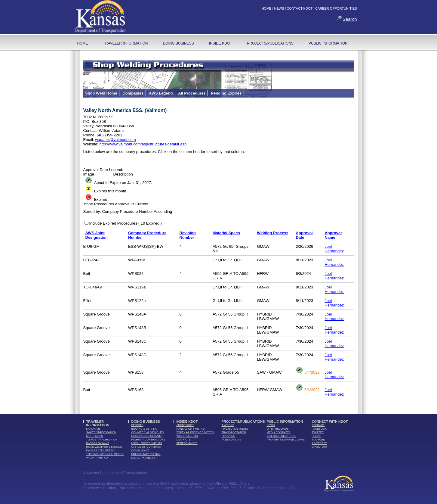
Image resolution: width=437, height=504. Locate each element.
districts (184, 440)
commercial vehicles (148, 432)
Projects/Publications (270, 43)
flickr (317, 436)
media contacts (279, 432)
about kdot (185, 425)
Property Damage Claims (286, 440)
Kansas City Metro (100, 450)
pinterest (320, 443)
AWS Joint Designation (97, 235)
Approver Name (333, 235)
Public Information (328, 43)
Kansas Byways (98, 443)
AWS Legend (161, 93)
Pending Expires (226, 93)
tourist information (102, 440)
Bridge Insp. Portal (146, 454)
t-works (228, 425)
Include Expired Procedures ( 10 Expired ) (126, 223)
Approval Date (304, 235)
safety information (101, 432)
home (83, 43)
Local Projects (143, 458)
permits (137, 425)
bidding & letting (145, 429)
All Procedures (192, 93)
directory (320, 447)
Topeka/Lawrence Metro (105, 454)
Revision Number (187, 235)
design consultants (147, 436)
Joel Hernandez (334, 249)
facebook (319, 429)
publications (231, 440)
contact (318, 425)
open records (278, 429)
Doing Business (178, 43)
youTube (319, 440)
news (271, 425)
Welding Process (273, 233)
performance (187, 443)
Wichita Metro (97, 458)
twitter (318, 432)
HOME (266, 8)
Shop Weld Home (101, 93)
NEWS (279, 8)
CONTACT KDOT (300, 8)
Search (350, 19)
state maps (95, 436)
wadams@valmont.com (115, 140)
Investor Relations (282, 436)
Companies (133, 93)
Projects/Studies (235, 429)
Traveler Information (126, 43)
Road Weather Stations (104, 447)
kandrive (93, 429)
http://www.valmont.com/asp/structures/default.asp (143, 144)
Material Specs (226, 233)
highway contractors (149, 440)
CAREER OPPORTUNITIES (336, 8)
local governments (147, 443)
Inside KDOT (221, 43)
